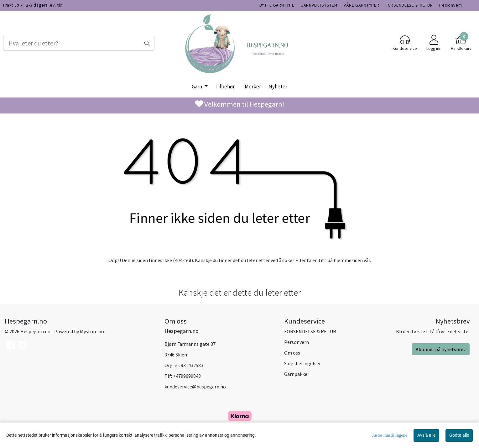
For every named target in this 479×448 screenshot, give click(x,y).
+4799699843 (187, 376)
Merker (253, 87)
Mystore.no (92, 331)
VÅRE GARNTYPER (362, 5)
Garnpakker (297, 374)
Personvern (451, 5)
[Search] (79, 43)
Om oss (292, 353)
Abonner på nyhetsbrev (441, 349)
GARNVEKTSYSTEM (319, 5)
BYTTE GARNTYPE (277, 5)
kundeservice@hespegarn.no (195, 387)
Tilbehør (225, 87)
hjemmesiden (348, 260)
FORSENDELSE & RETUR (409, 5)
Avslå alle (426, 435)
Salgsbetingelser (302, 363)
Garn (197, 87)
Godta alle (459, 435)
